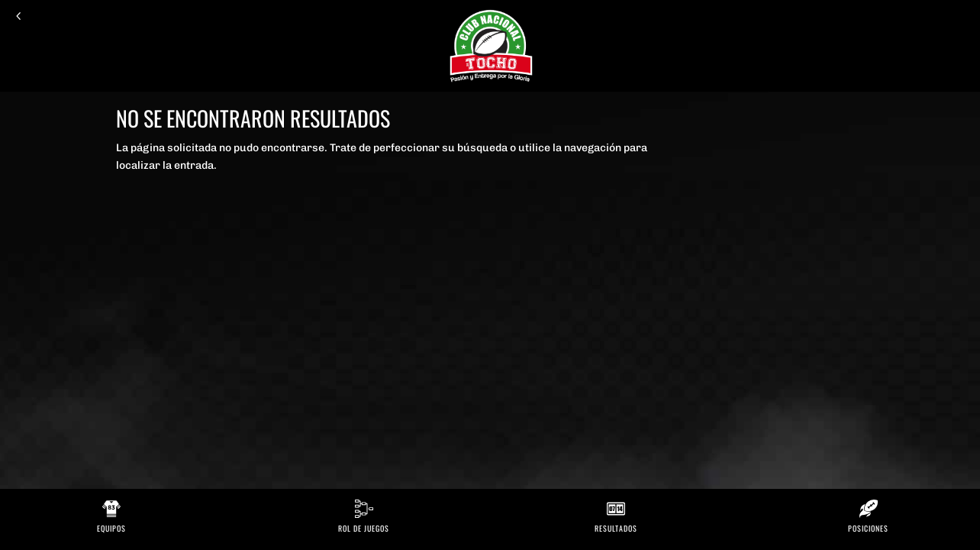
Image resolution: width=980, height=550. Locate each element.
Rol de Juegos (364, 528)
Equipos (111, 528)
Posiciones (868, 528)
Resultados (616, 528)
